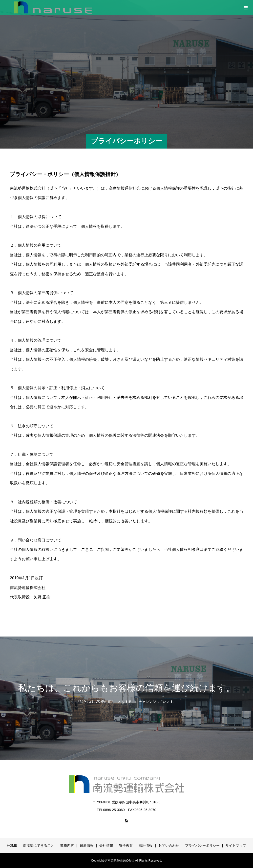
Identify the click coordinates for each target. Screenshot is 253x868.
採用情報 (146, 845)
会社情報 (106, 845)
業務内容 (67, 845)
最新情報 (87, 845)
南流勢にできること (39, 845)
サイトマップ (236, 845)
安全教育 (126, 845)
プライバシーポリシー (202, 845)
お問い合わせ (169, 845)
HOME (12, 845)
